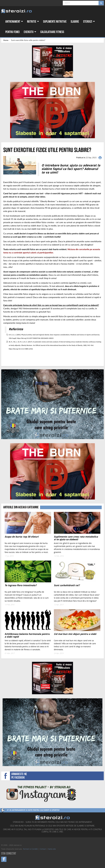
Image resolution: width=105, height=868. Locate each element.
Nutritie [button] (33, 22)
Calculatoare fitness (52, 32)
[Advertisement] (19, 356)
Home (6, 40)
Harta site (52, 849)
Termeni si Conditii (30, 849)
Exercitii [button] (30, 32)
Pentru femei (13, 32)
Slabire (75, 22)
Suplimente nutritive (55, 22)
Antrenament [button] (14, 22)
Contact (43, 849)
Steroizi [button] (89, 22)
